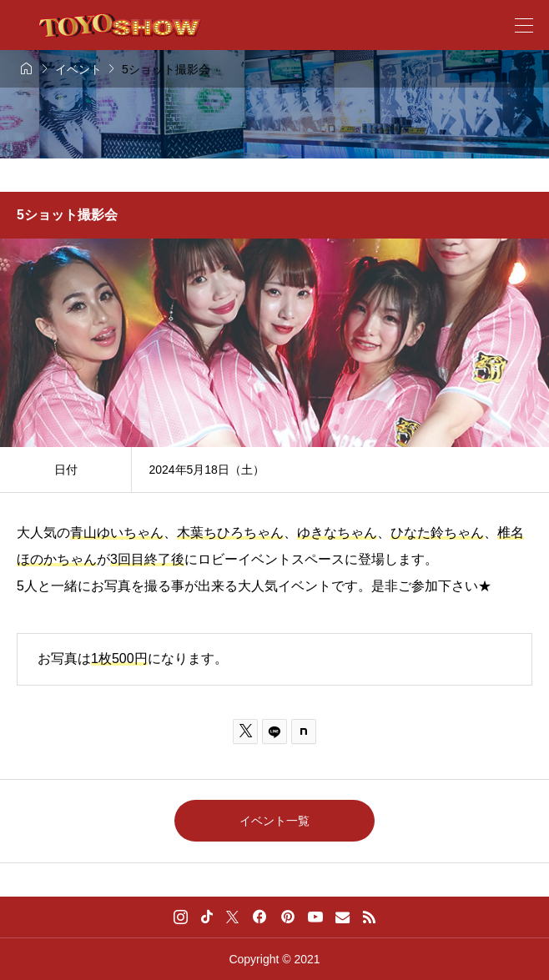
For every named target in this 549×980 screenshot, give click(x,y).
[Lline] (274, 731)
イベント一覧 (274, 821)
